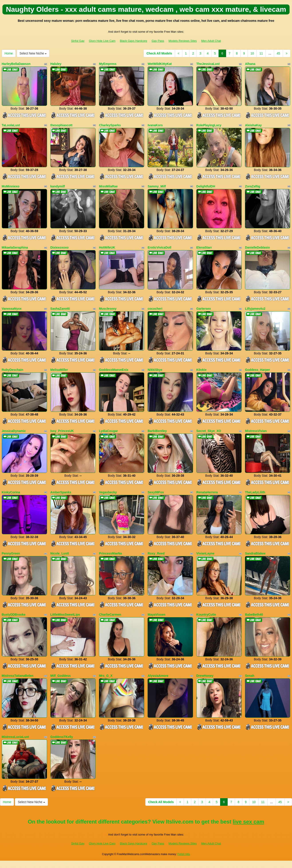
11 (261, 53)
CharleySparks (110, 125)
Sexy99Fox (156, 492)
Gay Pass (158, 41)
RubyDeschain (13, 370)
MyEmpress (108, 64)
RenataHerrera (207, 492)
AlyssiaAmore (158, 676)
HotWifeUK (107, 247)
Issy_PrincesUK (62, 431)
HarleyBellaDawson (16, 64)
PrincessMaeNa (110, 553)
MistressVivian (256, 431)
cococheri (155, 309)
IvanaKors (155, 125)
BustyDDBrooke (14, 615)
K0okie (201, 370)
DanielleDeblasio (257, 247)
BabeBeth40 (254, 615)
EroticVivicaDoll (159, 247)
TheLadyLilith (255, 492)
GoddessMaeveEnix (114, 370)
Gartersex (204, 309)
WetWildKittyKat (160, 64)
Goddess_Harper (257, 370)
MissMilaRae (108, 186)
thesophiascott (61, 125)
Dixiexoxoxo (59, 247)
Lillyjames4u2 (255, 309)
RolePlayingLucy (209, 125)
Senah (250, 676)
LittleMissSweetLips (65, 615)
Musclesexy (108, 309)
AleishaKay (253, 125)
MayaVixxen (156, 615)
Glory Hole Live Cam (102, 41)
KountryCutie (206, 615)
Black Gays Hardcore (133, 41)
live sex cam (248, 822)
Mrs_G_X (106, 676)
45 (278, 53)
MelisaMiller (59, 370)
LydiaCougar (108, 431)
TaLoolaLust (11, 125)
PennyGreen (11, 553)
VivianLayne (205, 553)
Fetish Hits (184, 854)
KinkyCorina (11, 492)
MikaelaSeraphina (15, 247)
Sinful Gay (78, 41)
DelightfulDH (206, 186)
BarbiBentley (157, 431)
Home (9, 53)
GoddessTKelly (62, 737)
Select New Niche (33, 53)
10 (252, 53)
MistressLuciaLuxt (15, 737)
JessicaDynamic (14, 431)
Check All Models (159, 53)
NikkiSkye (155, 370)
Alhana (250, 64)
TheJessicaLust (208, 64)
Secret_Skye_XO (209, 431)
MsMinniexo (11, 186)
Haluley (56, 64)
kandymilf (58, 186)
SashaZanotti (60, 309)
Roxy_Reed (156, 553)
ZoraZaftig (253, 186)
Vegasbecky (108, 492)
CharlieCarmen (110, 615)
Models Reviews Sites (183, 41)
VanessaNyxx (12, 309)
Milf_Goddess (61, 676)
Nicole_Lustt (60, 553)
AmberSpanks (61, 492)
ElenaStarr (204, 247)
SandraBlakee (255, 553)
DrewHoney (205, 676)
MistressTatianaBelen (18, 676)
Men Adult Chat (211, 41)
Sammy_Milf (157, 186)
